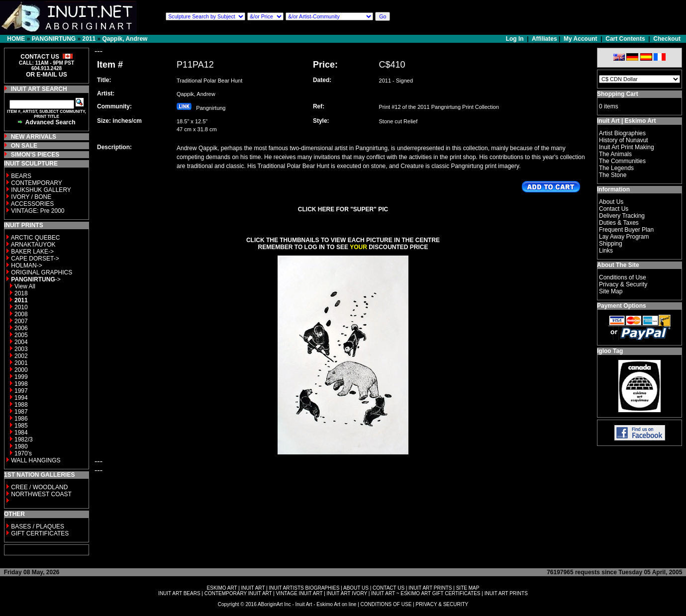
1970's (23, 453)
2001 (21, 363)
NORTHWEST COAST (41, 494)
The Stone (613, 175)
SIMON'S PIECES (35, 155)
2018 (21, 293)
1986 (21, 419)
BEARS (21, 176)
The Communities (622, 161)
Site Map (611, 291)
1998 (21, 384)
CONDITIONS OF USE (386, 604)
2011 (89, 39)
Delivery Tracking (622, 216)
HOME (16, 39)
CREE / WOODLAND (39, 487)
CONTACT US (389, 588)
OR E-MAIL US (46, 75)
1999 (21, 377)
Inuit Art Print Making (627, 147)
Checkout (667, 39)
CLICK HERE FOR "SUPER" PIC (343, 209)
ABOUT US (356, 588)
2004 (21, 342)
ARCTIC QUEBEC (36, 238)
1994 (21, 398)
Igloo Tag (610, 351)
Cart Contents (625, 39)
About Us (611, 202)
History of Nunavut (624, 140)
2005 (21, 335)
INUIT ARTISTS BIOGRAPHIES (304, 588)
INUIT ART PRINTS (430, 588)
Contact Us (614, 209)
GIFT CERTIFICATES (40, 533)
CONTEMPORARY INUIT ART (238, 593)
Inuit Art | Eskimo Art (626, 121)
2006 (21, 328)
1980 (21, 446)
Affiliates (544, 39)
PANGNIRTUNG (54, 39)
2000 (21, 370)
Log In (516, 39)
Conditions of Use (623, 277)
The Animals (615, 154)
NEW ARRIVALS (34, 137)
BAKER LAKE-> (32, 252)
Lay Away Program (624, 237)
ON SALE (24, 146)
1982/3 (24, 440)
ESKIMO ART (222, 588)
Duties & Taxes (619, 223)
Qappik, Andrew (125, 39)
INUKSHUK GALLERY (41, 190)
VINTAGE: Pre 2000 (38, 211)
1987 (21, 412)
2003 (21, 349)
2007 (21, 321)
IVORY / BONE (31, 197)
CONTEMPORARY (36, 183)
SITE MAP (468, 588)
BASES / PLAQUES (38, 527)
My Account (581, 39)
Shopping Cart (618, 94)
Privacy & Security (623, 284)
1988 (21, 405)
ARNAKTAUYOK (33, 245)
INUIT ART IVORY (347, 593)
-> (36, 279)
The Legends (616, 168)
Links (606, 251)
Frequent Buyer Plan (626, 230)
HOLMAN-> (26, 265)
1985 (21, 426)
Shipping (611, 244)
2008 (21, 314)
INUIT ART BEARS (179, 593)
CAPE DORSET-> (35, 259)
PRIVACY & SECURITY (442, 604)
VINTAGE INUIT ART (299, 593)
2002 (21, 356)
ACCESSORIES (33, 204)
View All (25, 286)
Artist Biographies (622, 133)
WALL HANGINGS (36, 460)
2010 (21, 307)
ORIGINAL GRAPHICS (42, 272)
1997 (21, 391)
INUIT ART (253, 588)
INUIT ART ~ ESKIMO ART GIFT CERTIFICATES (426, 593)
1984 (21, 433)
